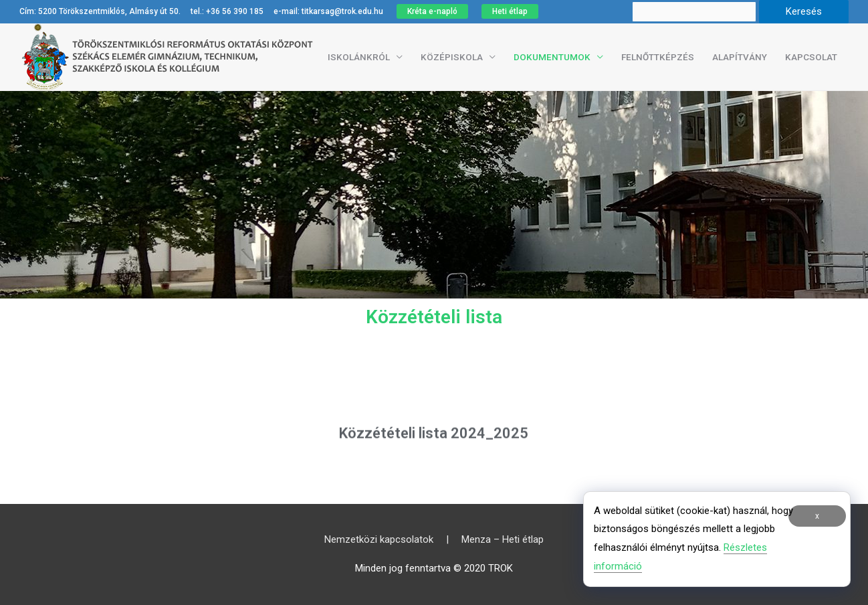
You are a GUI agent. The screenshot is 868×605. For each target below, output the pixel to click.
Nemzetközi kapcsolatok (379, 539)
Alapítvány (740, 57)
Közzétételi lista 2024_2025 (434, 439)
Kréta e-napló (432, 11)
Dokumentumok (552, 57)
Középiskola (452, 57)
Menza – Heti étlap (503, 539)
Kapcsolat (811, 57)
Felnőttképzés (658, 57)
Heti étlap (510, 11)
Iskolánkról (359, 57)
